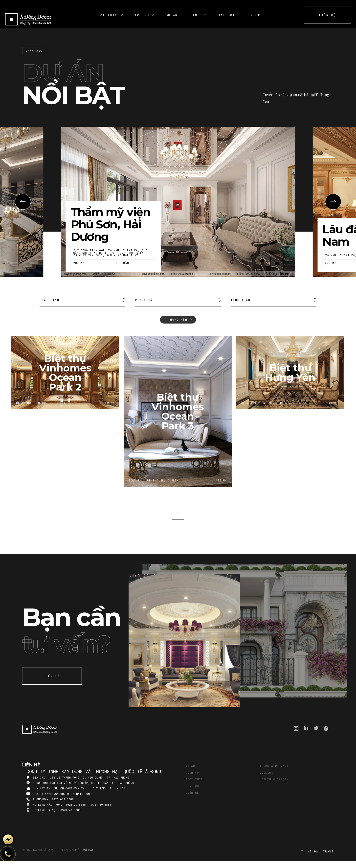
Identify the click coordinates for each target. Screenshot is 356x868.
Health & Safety (274, 779)
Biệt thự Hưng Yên (290, 373)
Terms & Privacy (274, 766)
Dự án (190, 766)
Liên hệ (192, 792)
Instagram (296, 728)
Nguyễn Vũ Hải (81, 850)
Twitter (316, 728)
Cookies (266, 772)
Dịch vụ (192, 772)
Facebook (326, 729)
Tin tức (192, 786)
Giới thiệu (195, 779)
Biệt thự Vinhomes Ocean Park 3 (178, 412)
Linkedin (306, 728)
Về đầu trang (317, 851)
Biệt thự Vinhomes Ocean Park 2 (65, 373)
